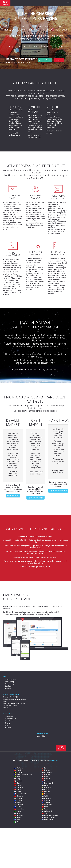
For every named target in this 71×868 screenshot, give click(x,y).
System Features (10, 719)
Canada (18, 781)
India (17, 813)
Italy (17, 822)
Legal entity (8, 686)
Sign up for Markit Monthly (58, 491)
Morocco (46, 779)
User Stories (8, 721)
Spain (45, 807)
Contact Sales (45, 60)
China (18, 785)
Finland (18, 800)
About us (7, 727)
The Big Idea (8, 717)
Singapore (46, 798)
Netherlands (47, 781)
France (18, 802)
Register (59, 60)
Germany (19, 805)
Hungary (18, 811)
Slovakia (46, 800)
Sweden (46, 809)
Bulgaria (18, 779)
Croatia (18, 790)
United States (47, 820)
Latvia (45, 768)
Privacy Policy (9, 682)
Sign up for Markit (13, 496)
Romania (46, 794)
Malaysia (46, 774)
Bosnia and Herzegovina (23, 774)
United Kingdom (48, 818)
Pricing (6, 723)
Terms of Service (10, 680)
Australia (19, 768)
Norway (46, 785)
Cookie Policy (9, 684)
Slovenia (46, 802)
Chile (17, 783)
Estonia (18, 798)
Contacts (7, 688)
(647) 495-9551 (13, 697)
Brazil (17, 777)
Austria (18, 770)
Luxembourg (47, 772)
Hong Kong (19, 809)
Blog (6, 725)
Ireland (18, 818)
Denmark (19, 796)
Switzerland (47, 811)
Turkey (45, 813)
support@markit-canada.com (17, 699)
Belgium (18, 772)
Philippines (47, 787)
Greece (18, 807)
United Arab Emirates (50, 815)
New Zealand (47, 783)
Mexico (45, 777)
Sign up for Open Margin (35, 498)
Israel (17, 820)
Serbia (45, 796)
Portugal (46, 792)
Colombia (19, 787)
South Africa (47, 805)
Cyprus (18, 792)
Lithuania (46, 770)
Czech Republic (21, 794)
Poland (45, 790)
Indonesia (19, 815)
